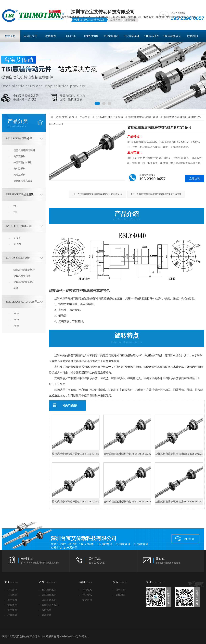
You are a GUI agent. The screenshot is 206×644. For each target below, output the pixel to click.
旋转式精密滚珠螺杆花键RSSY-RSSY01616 (127, 502)
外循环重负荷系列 (23, 163)
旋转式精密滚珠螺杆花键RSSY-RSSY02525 (179, 454)
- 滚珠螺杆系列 (48, 595)
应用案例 (51, 36)
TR (15, 206)
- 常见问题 (86, 600)
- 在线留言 (119, 595)
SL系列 (17, 238)
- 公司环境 (11, 595)
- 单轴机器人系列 (49, 605)
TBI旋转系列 (152, 36)
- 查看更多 (45, 615)
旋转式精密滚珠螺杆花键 (24, 285)
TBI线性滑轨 (91, 36)
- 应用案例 (11, 610)
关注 (155, 582)
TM (15, 212)
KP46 (16, 326)
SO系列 (17, 244)
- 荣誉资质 (11, 605)
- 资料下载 (119, 590)
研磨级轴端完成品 (23, 181)
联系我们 (192, 36)
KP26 (16, 314)
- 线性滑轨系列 (48, 590)
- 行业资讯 (86, 595)
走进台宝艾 (30, 36)
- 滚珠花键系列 (48, 600)
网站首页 (10, 36)
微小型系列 (19, 169)
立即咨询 (189, 539)
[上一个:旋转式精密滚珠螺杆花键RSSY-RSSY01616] (98, 194)
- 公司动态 (86, 590)
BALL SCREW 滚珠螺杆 (19, 138)
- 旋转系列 (45, 610)
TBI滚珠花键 (132, 36)
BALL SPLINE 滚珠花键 (19, 226)
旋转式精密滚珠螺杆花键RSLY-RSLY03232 (179, 502)
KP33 (16, 320)
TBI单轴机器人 (172, 36)
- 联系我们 (11, 615)
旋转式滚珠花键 (22, 276)
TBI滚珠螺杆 (111, 36)
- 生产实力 (11, 600)
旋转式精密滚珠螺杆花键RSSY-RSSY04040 (76, 454)
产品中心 (85, 117)
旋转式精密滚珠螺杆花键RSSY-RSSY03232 (127, 454)
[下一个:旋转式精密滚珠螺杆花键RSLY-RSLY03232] (156, 194)
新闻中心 (71, 36)
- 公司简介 (11, 590)
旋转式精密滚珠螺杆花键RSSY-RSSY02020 (76, 502)
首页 (72, 117)
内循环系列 (19, 156)
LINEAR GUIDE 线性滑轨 (20, 194)
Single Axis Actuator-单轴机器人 (26, 302)
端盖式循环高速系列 (24, 150)
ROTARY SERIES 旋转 (18, 258)
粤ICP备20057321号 (68, 636)
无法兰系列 (19, 175)
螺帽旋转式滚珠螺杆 (24, 270)
